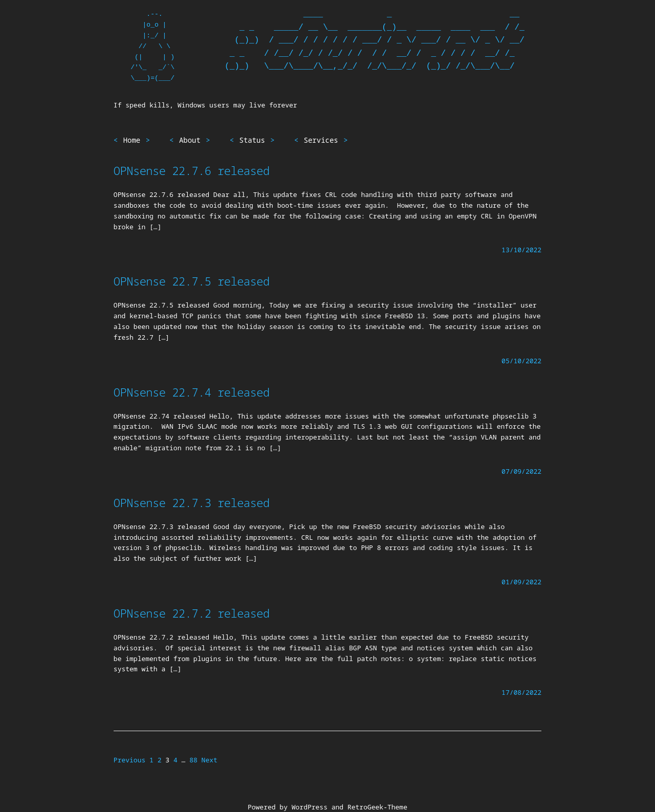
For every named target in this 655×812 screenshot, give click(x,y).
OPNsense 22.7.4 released (192, 392)
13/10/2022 (521, 250)
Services (321, 140)
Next (210, 760)
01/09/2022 (521, 582)
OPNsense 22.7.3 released (192, 502)
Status (252, 140)
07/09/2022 (521, 471)
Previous (129, 760)
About (190, 140)
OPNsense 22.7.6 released (192, 170)
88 (193, 760)
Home (132, 140)
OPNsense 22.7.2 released (192, 613)
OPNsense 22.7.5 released (192, 281)
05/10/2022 (521, 361)
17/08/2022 (521, 692)
